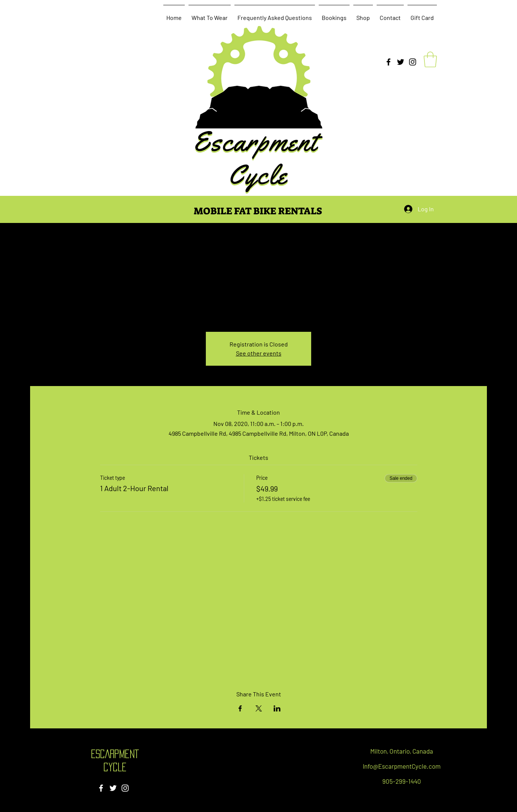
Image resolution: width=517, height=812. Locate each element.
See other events (259, 353)
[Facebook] (389, 62)
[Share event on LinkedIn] (277, 708)
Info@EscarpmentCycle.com (402, 766)
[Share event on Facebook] (240, 708)
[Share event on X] (259, 708)
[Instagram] (413, 62)
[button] (430, 60)
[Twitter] (401, 62)
